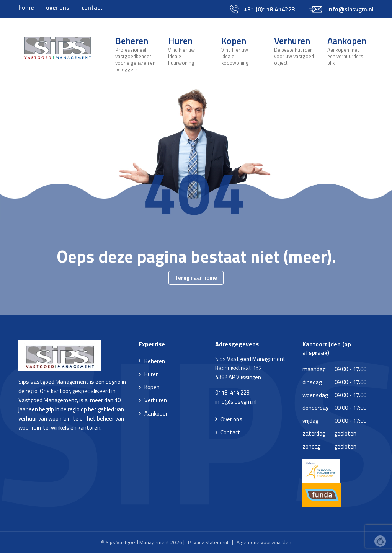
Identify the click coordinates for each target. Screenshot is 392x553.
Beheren (135, 53)
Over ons (231, 419)
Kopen (241, 50)
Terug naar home (196, 278)
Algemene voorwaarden (264, 542)
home (26, 7)
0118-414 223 (232, 392)
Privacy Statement (208, 542)
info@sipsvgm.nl (236, 402)
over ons (58, 7)
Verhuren (294, 50)
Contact (230, 432)
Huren (188, 50)
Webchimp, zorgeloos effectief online (380, 541)
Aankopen (347, 50)
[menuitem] (26, 7)
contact (92, 7)
